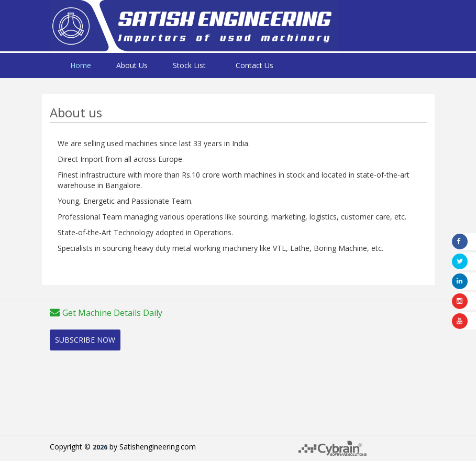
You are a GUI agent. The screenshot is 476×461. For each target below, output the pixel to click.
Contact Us (254, 65)
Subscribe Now (85, 340)
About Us (132, 65)
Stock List (189, 65)
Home (81, 65)
